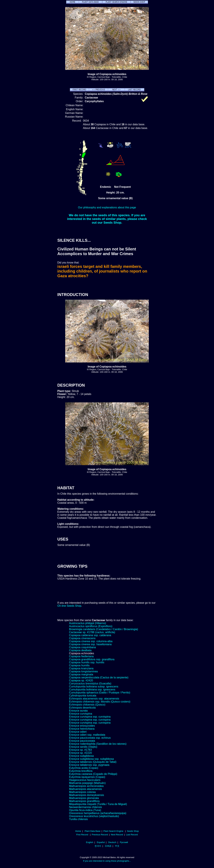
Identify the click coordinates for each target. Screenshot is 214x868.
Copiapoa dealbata (80, 650)
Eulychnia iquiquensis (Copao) (87, 777)
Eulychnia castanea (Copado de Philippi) (93, 774)
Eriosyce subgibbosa (81, 756)
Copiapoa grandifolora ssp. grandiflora (92, 659)
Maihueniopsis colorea (82, 792)
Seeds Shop (133, 831)
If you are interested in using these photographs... (107, 861)
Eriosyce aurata (78, 711)
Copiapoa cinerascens (82, 638)
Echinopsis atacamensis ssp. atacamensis (94, 699)
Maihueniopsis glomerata (84, 798)
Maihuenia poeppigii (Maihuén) (87, 783)
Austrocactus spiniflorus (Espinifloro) (91, 626)
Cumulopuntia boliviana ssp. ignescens (92, 690)
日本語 (108, 846)
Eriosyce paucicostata (82, 741)
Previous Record (100, 835)
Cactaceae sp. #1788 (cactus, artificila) (92, 632)
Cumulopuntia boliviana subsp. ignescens (94, 687)
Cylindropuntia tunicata (83, 696)
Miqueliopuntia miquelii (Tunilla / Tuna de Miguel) (98, 804)
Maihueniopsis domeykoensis (87, 795)
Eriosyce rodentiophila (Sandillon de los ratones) (98, 744)
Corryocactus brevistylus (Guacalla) (90, 683)
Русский (124, 842)
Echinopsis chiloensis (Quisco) (87, 705)
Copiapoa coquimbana (82, 647)
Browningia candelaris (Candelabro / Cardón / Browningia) (104, 629)
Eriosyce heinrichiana (82, 729)
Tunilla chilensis (78, 819)
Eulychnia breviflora (81, 771)
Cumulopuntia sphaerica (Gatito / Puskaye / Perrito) (100, 693)
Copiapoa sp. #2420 (81, 680)
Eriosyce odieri (78, 732)
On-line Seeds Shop (69, 606)
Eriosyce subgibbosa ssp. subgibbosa (91, 759)
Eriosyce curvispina (81, 714)
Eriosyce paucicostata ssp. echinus (90, 738)
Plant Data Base (92, 831)
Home (78, 831)
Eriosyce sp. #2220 (80, 753)
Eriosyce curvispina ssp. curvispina (90, 717)
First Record (82, 835)
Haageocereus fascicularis (85, 780)
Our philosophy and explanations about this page (107, 207)
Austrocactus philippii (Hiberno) (88, 623)
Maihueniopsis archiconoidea (86, 786)
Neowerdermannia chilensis (86, 807)
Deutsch (112, 842)
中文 (117, 846)
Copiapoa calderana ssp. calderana (90, 635)
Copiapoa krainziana (81, 668)
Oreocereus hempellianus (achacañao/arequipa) (98, 813)
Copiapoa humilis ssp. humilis (87, 662)
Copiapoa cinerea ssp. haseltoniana (90, 644)
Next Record (117, 835)
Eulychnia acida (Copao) (84, 768)
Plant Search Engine (113, 831)
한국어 (98, 846)
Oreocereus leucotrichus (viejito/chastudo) (94, 816)
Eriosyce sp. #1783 (80, 750)
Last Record (132, 835)
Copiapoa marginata (81, 674)
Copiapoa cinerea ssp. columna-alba (91, 641)
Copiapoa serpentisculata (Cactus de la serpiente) (99, 677)
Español (101, 842)
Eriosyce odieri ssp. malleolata (87, 735)
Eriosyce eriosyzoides (82, 726)
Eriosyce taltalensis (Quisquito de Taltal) (93, 762)
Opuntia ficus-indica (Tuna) (85, 810)
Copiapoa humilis (79, 665)
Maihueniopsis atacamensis (86, 789)
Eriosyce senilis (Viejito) (83, 747)
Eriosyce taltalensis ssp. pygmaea (89, 765)
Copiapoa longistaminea (83, 671)
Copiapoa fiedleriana (81, 656)
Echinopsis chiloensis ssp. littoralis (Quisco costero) (100, 702)
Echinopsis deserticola (82, 708)
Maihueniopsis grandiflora (84, 801)
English (90, 842)
